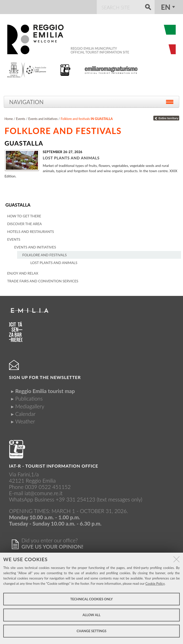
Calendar (26, 414)
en (166, 7)
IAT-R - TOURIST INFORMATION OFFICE (54, 466)
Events (20, 119)
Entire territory (166, 118)
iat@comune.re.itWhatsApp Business (36, 496)
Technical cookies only (91, 599)
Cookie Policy (155, 584)
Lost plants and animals (71, 158)
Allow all (91, 615)
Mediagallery (30, 406)
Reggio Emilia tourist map (45, 391)
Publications (29, 398)
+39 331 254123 (75, 499)
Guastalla (18, 205)
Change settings (91, 631)
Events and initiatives (43, 119)
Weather (25, 421)
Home (9, 119)
